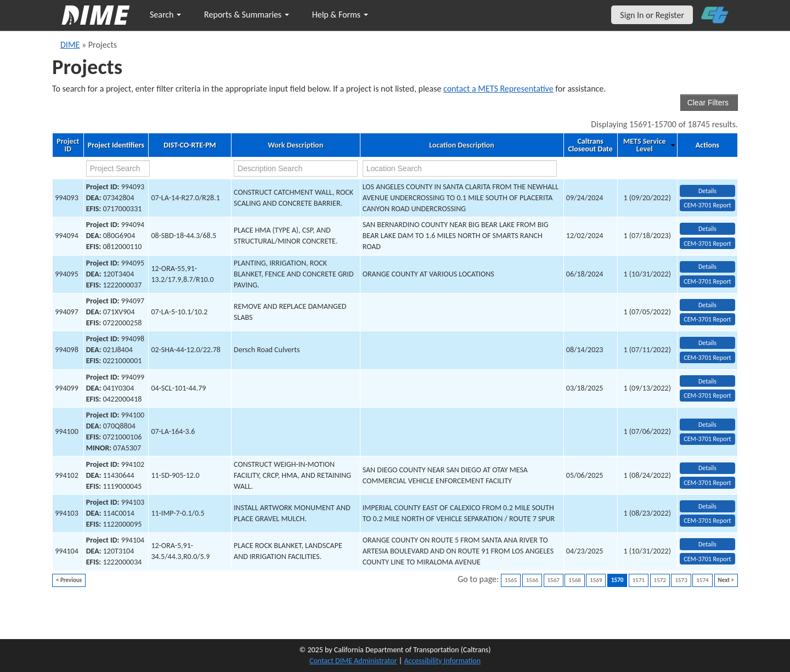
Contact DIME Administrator (353, 661)
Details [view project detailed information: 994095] (707, 267)
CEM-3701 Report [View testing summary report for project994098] (707, 358)
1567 (554, 580)
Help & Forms (340, 15)
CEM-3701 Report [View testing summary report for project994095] (707, 281)
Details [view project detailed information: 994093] (707, 191)
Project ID (68, 145)
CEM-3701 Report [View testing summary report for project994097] (707, 319)
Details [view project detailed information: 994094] (707, 229)
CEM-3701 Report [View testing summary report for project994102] (707, 483)
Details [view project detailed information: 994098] (707, 343)
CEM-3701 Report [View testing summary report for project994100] (707, 439)
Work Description (295, 145)
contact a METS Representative (498, 89)
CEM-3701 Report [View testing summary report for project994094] (707, 244)
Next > (726, 580)
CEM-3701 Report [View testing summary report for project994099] (707, 396)
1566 (532, 580)
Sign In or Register (652, 15)
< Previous (69, 580)
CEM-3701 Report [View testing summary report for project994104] (707, 559)
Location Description (462, 145)
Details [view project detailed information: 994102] (707, 468)
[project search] (118, 168)
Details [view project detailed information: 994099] (707, 381)
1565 (511, 580)
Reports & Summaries (247, 15)
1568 (574, 580)
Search (165, 15)
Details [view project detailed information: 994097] (707, 305)
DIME (70, 45)
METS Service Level (644, 145)
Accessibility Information (442, 661)
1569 (596, 580)
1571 (639, 580)
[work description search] (296, 168)
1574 (702, 580)
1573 (681, 580)
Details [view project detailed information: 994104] (707, 544)
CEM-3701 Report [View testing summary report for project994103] (707, 521)
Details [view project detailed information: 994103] (707, 506)
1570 (617, 580)
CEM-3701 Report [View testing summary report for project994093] (707, 205)
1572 (660, 580)
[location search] (460, 168)
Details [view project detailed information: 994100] (707, 425)
